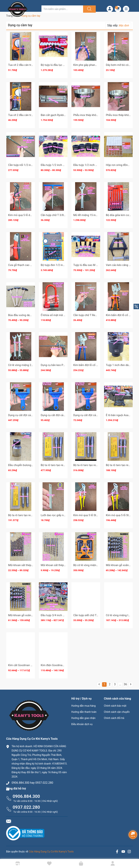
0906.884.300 (26, 796)
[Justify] (89, 9)
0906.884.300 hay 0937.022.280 (32, 783)
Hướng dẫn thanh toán (84, 712)
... (120, 684)
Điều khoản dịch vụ (82, 724)
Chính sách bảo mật (115, 706)
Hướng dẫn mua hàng (83, 706)
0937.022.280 (26, 807)
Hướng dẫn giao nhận (83, 718)
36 (125, 684)
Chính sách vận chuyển (117, 712)
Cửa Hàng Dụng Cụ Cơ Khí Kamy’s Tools (51, 852)
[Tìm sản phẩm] (62, 9)
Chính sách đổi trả (114, 718)
